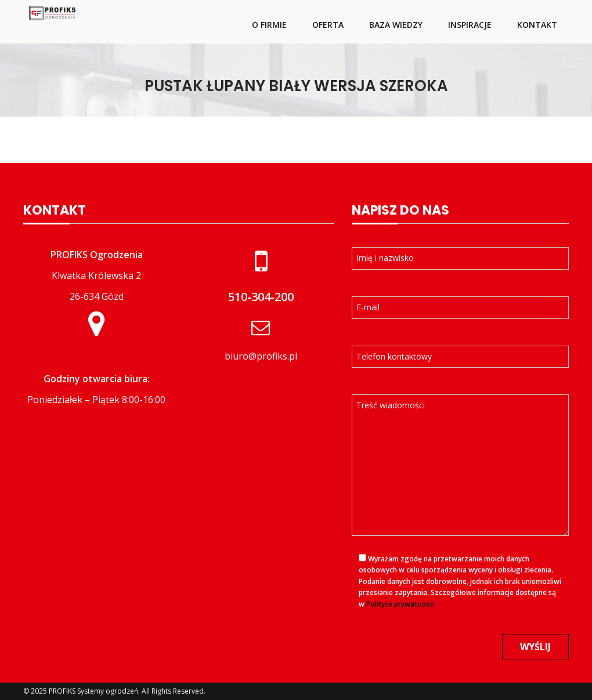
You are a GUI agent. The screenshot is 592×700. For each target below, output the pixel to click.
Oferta (328, 25)
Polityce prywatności (400, 604)
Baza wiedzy (396, 25)
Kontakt (537, 25)
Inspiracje (470, 25)
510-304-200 (261, 297)
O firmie (269, 25)
